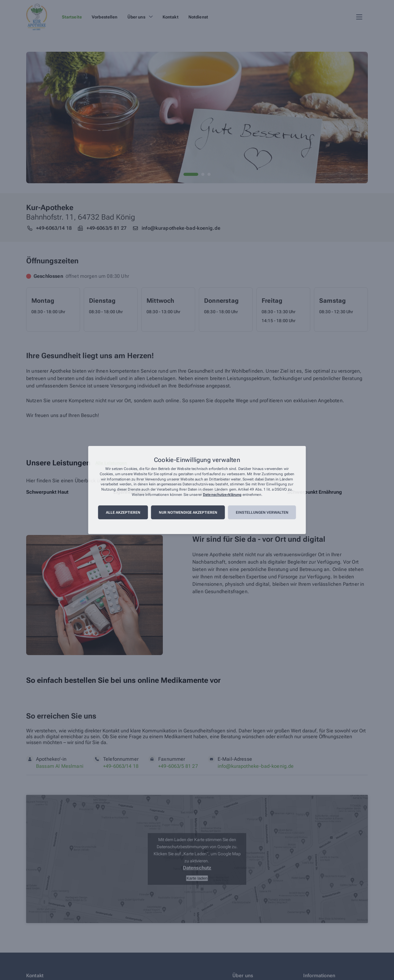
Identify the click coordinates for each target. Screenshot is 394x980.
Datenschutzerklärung (222, 495)
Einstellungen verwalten (262, 512)
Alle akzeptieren (123, 512)
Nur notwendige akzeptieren (188, 512)
